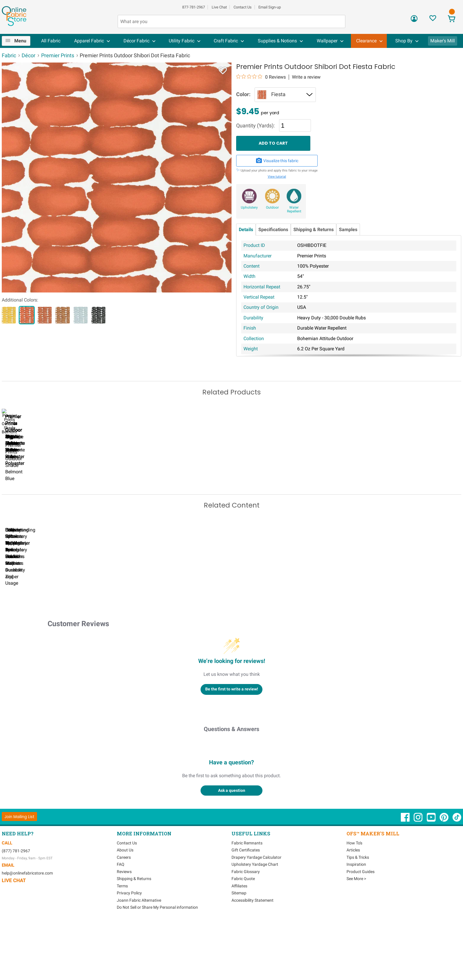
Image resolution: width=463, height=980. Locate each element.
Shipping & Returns (314, 230)
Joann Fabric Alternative (139, 956)
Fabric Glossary (246, 928)
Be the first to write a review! (232, 745)
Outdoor (272, 207)
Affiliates (239, 942)
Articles (353, 906)
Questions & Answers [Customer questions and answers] (231, 785)
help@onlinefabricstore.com (27, 929)
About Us (125, 906)
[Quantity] (295, 125)
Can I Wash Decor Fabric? (103, 626)
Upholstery (249, 207)
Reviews (124, 928)
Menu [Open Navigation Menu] (20, 41)
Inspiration (356, 921)
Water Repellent (294, 209)
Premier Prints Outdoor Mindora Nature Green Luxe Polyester (35, 496)
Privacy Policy (129, 949)
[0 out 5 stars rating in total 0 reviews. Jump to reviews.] (261, 77)
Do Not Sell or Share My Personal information (157, 964)
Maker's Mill (443, 41)
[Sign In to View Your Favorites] (433, 20)
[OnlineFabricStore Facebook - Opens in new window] (406, 876)
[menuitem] (19, 41)
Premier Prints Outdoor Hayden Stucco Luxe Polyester (102, 496)
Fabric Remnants (247, 899)
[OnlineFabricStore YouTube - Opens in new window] (432, 876)
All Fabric (51, 41)
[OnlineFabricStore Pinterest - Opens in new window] (444, 876)
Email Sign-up (270, 7)
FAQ (121, 921)
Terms (122, 942)
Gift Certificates (246, 906)
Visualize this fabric (277, 161)
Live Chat (219, 7)
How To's (354, 899)
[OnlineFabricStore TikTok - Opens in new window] (457, 876)
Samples (348, 230)
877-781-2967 (194, 7)
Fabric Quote (243, 935)
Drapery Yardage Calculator (256, 913)
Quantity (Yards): (255, 126)
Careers (124, 913)
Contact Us (243, 7)
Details (246, 230)
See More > (356, 935)
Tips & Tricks (358, 913)
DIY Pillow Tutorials (237, 626)
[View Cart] (452, 19)
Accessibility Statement (253, 956)
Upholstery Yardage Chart (255, 921)
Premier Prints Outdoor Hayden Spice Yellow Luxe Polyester (170, 496)
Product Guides (361, 928)
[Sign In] (414, 21)
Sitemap (239, 949)
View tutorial (277, 177)
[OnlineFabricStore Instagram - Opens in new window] (418, 876)
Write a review (306, 77)
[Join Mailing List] (19, 873)
